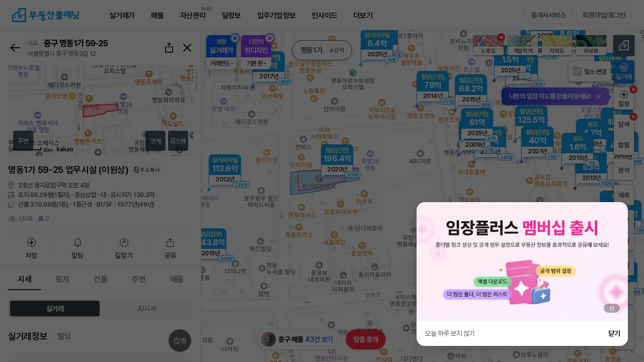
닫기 (614, 333)
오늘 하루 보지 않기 (450, 333)
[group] (522, 261)
